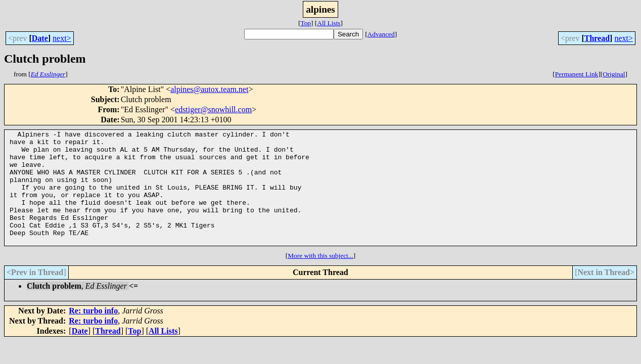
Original (614, 74)
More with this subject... (320, 278)
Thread (597, 38)
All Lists (329, 23)
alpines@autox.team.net (209, 89)
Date (40, 38)
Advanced (381, 34)
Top (306, 23)
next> (62, 38)
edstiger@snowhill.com (213, 109)
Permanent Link (577, 74)
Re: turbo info (93, 333)
